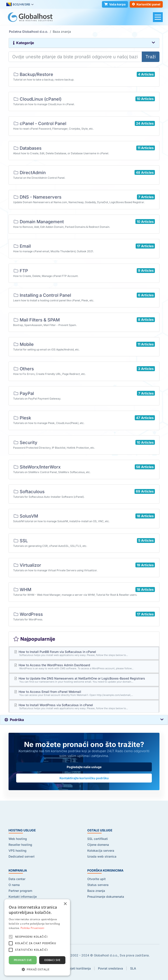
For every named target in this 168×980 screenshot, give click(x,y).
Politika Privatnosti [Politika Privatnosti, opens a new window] (32, 928)
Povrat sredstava (110, 968)
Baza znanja (96, 891)
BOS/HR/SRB (18, 5)
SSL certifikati (98, 839)
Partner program (20, 891)
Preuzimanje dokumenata (106, 897)
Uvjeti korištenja (79, 968)
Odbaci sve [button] (52, 960)
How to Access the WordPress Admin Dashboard (84, 667)
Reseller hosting (20, 845)
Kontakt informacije (23, 897)
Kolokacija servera (101, 850)
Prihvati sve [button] (23, 960)
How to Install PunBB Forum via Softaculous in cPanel (84, 653)
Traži (151, 57)
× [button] (65, 904)
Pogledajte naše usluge (84, 767)
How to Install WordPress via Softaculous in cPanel (84, 706)
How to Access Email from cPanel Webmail (84, 693)
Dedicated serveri (22, 856)
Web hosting (18, 839)
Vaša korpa (114, 4)
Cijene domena (98, 845)
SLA (133, 968)
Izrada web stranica (102, 856)
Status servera (98, 885)
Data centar (17, 879)
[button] (37, 969)
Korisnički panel (146, 4)
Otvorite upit (96, 879)
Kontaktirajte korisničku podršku (84, 778)
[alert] (37, 937)
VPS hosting (17, 850)
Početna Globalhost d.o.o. (29, 32)
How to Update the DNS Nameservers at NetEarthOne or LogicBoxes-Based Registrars (84, 680)
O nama (14, 885)
